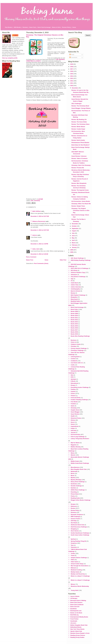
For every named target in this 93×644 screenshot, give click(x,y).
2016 (72, 71)
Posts (72, 55)
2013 (72, 78)
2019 (72, 64)
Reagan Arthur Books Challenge (81, 500)
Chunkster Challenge (77, 350)
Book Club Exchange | (44, 27)
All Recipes (74, 598)
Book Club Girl (75, 607)
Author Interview (76, 287)
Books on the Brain (76, 613)
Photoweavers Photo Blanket (80, 143)
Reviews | (25, 27)
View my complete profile (10, 58)
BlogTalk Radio (75, 301)
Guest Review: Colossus (79, 156)
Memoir (73, 455)
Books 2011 (74, 318)
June (73, 236)
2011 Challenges (76, 104)
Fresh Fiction (74, 619)
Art (72, 281)
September (75, 228)
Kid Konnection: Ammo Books (81, 201)
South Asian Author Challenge (80, 535)
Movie (73, 473)
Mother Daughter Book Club (79, 625)
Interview (73, 430)
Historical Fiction (76, 418)
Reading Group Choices (78, 635)
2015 (72, 74)
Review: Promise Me (78, 168)
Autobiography (75, 289)
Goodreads (74, 621)
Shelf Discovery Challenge (79, 527)
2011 (72, 83)
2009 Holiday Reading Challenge (81, 260)
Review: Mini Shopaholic (79, 183)
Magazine (74, 445)
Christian (73, 346)
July (73, 233)
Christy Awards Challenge (79, 348)
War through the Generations (80, 566)
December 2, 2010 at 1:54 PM (39, 244)
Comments (73, 57)
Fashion (73, 391)
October (74, 226)
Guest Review (75, 414)
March (74, 243)
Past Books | (9, 27)
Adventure (74, 275)
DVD (32, 201)
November (75, 224)
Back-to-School (75, 291)
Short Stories (75, 531)
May (73, 238)
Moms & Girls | (57, 27)
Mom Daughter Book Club (79, 469)
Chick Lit (73, 342)
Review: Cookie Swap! (78, 129)
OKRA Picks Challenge (78, 490)
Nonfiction (74, 484)
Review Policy (75, 510)
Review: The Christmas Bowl (80, 106)
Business (74, 340)
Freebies (73, 404)
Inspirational (75, 426)
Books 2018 (74, 332)
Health (73, 416)
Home (74, 27)
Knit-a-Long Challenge (78, 437)
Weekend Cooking (76, 570)
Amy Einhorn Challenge (78, 277)
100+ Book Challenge (77, 258)
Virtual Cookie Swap (77, 564)
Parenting (74, 492)
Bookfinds (74, 609)
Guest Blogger (75, 412)
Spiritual (73, 539)
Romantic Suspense (77, 515)
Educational (74, 383)
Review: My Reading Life (79, 119)
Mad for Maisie (75, 443)
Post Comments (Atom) (41, 263)
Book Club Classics (76, 602)
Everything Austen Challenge (80, 387)
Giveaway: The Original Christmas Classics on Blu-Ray (81, 210)
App (72, 279)
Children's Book (76, 344)
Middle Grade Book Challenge (80, 463)
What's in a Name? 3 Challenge (80, 576)
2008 (72, 252)
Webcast (73, 568)
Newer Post (30, 260)
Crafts (73, 365)
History (73, 420)
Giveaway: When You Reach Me (81, 204)
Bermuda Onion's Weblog (78, 600)
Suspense (74, 543)
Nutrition (73, 488)
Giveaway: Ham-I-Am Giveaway (81, 165)
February (75, 245)
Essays (73, 385)
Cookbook (74, 361)
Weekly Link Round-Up (78, 574)
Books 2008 (74, 311)
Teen (72, 545)
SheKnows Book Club (77, 525)
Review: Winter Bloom (78, 127)
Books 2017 (74, 330)
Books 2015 (74, 326)
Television (74, 547)
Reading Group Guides (77, 637)
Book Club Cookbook (77, 605)
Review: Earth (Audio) (78, 140)
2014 (72, 76)
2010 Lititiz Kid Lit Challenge (79, 268)
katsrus (35, 235)
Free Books (74, 402)
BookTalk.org (74, 615)
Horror (73, 422)
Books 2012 (74, 320)
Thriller (73, 553)
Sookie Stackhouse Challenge (80, 533)
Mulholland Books (76, 627)
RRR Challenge (75, 517)
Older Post (63, 260)
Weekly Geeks (75, 572)
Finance (73, 396)
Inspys (73, 428)
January (74, 247)
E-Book (73, 381)
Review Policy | (67, 27)
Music (73, 476)
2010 (72, 86)
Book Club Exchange (77, 307)
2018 (72, 67)
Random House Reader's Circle (80, 633)
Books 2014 (74, 324)
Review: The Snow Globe (79, 122)
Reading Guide (75, 498)
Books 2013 (74, 322)
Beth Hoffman (37, 211)
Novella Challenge (76, 486)
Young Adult (74, 590)
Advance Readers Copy (78, 272)
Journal (73, 432)
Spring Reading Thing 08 (78, 541)
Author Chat (74, 285)
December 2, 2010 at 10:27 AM (40, 216)
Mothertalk (74, 471)
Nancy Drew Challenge (78, 482)
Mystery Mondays (76, 480)
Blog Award (74, 299)
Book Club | (33, 27)
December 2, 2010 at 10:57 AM (40, 230)
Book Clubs (74, 309)
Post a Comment (31, 257)
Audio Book (74, 283)
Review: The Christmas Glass (80, 124)
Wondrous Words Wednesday (80, 586)
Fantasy (73, 389)
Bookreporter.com (76, 611)
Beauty (73, 293)
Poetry (73, 496)
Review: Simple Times (78, 206)
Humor (73, 424)
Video (72, 560)
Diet (72, 375)
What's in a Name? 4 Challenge (80, 580)
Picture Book (75, 494)
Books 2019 (74, 334)
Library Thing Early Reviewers (80, 439)
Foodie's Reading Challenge (79, 400)
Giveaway (37, 201)
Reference (74, 506)
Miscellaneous (75, 467)
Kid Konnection (75, 434)
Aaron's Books (75, 596)
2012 (72, 81)
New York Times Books (77, 629)
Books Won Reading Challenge (80, 336)
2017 (72, 69)
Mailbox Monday (76, 447)
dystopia (73, 379)
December (75, 88)
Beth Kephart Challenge (78, 295)
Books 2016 (74, 328)
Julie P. (16, 35)
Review (73, 508)
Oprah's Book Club (76, 631)
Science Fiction (75, 519)
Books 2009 (74, 314)
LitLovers (73, 623)
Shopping (74, 529)
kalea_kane (36, 249)
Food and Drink (75, 398)
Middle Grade (75, 461)
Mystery (73, 478)
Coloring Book (75, 357)
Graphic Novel (75, 410)
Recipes (73, 504)
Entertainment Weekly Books (79, 617)
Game (73, 406)
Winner (73, 584)
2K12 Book (74, 270)
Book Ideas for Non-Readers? (80, 145)
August (74, 231)
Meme (73, 453)
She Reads (74, 523)
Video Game (74, 562)
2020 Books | (18, 27)
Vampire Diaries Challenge (79, 558)
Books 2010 (74, 316)
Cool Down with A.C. (77, 363)
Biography (74, 297)
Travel (73, 555)
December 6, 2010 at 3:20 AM (39, 254)
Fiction (73, 393)
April (73, 240)
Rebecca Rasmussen (39, 221)
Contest (73, 359)
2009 (72, 250)
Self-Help (73, 521)
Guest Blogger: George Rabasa (81, 108)
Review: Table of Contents (79, 158)
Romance (74, 512)
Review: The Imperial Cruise (80, 190)
